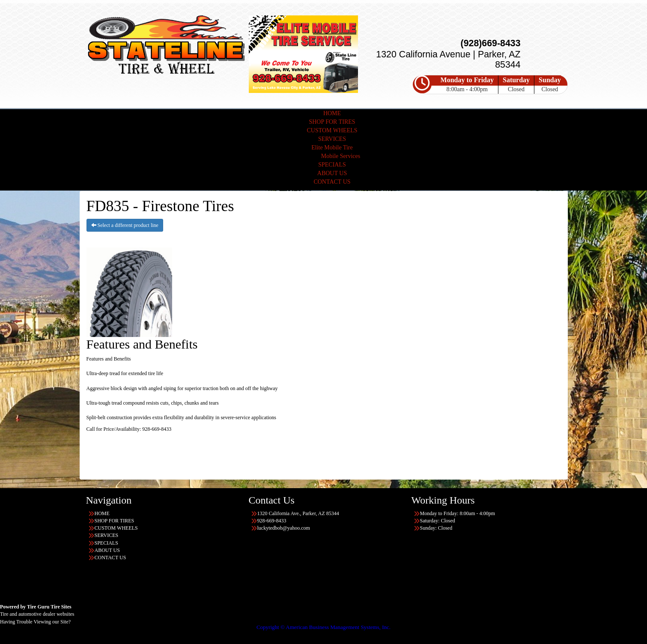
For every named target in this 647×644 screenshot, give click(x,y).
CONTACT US (332, 182)
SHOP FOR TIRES (332, 122)
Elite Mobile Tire (332, 148)
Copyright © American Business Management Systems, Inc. (323, 627)
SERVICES (332, 139)
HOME (332, 113)
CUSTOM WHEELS (332, 130)
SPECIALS (332, 165)
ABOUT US (332, 173)
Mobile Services (341, 156)
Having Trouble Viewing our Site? (35, 622)
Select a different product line (125, 225)
